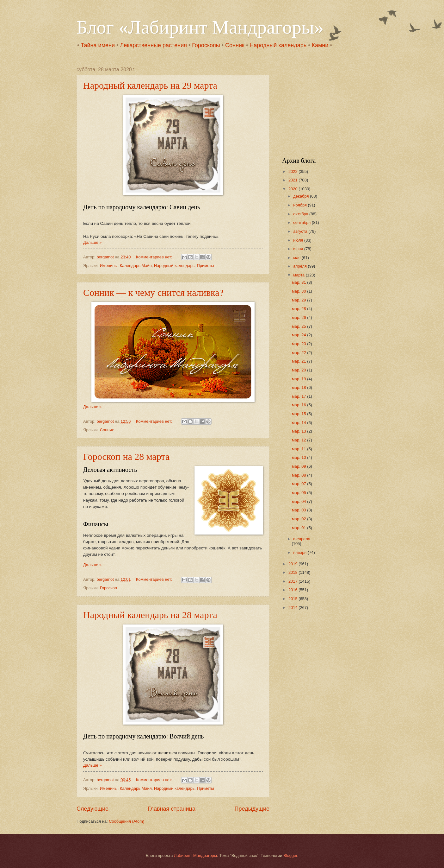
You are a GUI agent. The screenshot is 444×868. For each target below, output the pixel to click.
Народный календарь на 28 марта (150, 615)
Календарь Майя (136, 266)
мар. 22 (299, 353)
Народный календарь (278, 45)
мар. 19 (299, 379)
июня (299, 249)
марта (299, 275)
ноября (300, 205)
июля (299, 240)
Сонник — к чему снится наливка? (153, 292)
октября (301, 214)
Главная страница (172, 809)
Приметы (205, 266)
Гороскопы (206, 45)
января (300, 552)
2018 (293, 572)
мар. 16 (299, 405)
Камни (320, 45)
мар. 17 (299, 396)
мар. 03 (299, 510)
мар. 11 (299, 449)
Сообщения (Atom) (126, 821)
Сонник (235, 45)
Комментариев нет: (155, 257)
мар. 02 (299, 519)
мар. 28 (299, 309)
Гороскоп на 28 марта (126, 456)
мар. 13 (299, 431)
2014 (293, 608)
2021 (293, 180)
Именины (109, 266)
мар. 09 (299, 466)
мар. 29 (299, 300)
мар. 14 (299, 423)
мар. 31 (299, 282)
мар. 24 (299, 335)
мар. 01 (299, 528)
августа (301, 231)
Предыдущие (252, 809)
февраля (302, 539)
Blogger (290, 855)
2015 (293, 599)
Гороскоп (108, 588)
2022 (293, 171)
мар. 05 (299, 493)
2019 (293, 564)
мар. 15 (299, 414)
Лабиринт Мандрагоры (195, 855)
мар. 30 (299, 291)
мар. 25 (299, 326)
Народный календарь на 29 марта (150, 85)
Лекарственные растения (153, 45)
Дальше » (92, 242)
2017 (293, 581)
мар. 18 (299, 387)
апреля (300, 266)
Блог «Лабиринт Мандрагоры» (200, 27)
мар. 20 (299, 370)
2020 (293, 189)
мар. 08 (299, 475)
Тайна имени (98, 45)
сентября (302, 222)
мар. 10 (299, 457)
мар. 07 (299, 484)
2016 (293, 590)
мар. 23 (299, 344)
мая (297, 258)
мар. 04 (299, 501)
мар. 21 (299, 361)
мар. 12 (299, 440)
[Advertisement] (322, 106)
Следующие (92, 809)
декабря (302, 196)
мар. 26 (299, 317)
